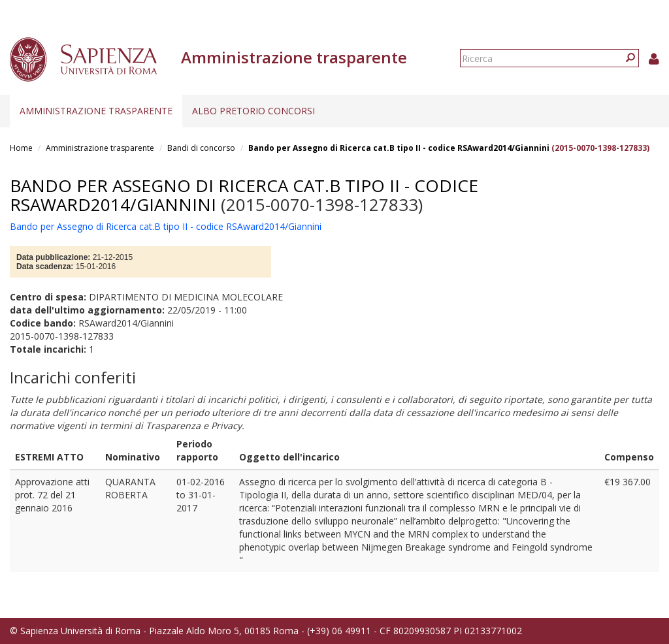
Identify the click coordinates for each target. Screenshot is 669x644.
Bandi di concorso (201, 148)
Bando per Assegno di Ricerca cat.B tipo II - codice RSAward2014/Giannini (399, 148)
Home (21, 148)
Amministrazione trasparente (96, 111)
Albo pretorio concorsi (253, 111)
